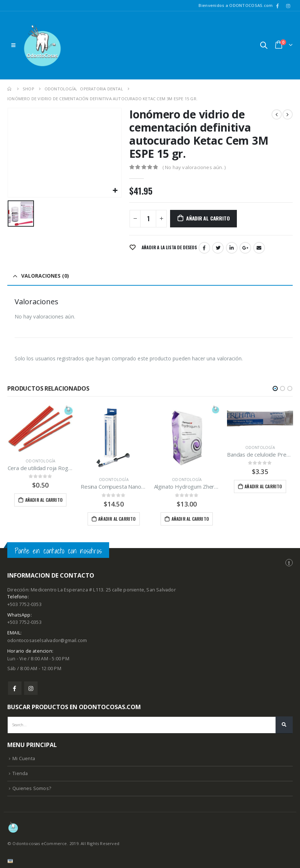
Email (259, 248)
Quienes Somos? (32, 789)
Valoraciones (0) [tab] (45, 276)
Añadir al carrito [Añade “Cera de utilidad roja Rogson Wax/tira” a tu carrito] (44, 500)
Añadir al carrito (208, 218)
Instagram (31, 689)
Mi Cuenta (24, 759)
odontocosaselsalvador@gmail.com (47, 641)
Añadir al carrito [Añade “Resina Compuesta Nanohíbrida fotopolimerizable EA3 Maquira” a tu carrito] (117, 519)
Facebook (204, 248)
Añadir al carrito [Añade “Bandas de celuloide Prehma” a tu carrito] (263, 486)
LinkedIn (232, 248)
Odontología (40, 461)
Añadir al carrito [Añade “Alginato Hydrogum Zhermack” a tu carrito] (190, 519)
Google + (245, 248)
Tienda (20, 774)
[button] (275, 388)
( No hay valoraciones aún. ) (194, 167)
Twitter (218, 248)
